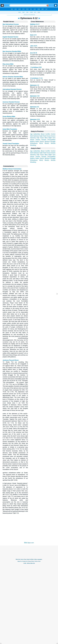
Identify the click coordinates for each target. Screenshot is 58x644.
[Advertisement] (29, 528)
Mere (46, 138)
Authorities (37, 134)
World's (47, 143)
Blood (43, 134)
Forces (49, 136)
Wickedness (34, 143)
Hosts (42, 138)
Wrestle (53, 143)
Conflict (48, 134)
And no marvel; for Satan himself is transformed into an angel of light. (43, 80)
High (38, 138)
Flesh (45, 136)
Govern (53, 136)
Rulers (37, 141)
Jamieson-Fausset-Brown (11, 360)
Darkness (36, 136)
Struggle (53, 141)
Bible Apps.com (29, 543)
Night (50, 138)
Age (31, 134)
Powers (38, 140)
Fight (41, 136)
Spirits (42, 141)
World (41, 143)
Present (44, 140)
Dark (32, 136)
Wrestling (33, 145)
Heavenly (33, 138)
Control (53, 134)
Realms (32, 141)
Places (32, 140)
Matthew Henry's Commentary (12, 169)
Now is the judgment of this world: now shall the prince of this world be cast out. (43, 48)
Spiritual (47, 141)
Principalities (51, 140)
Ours (54, 138)
